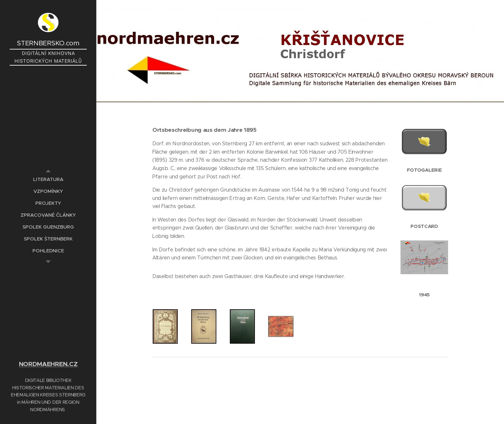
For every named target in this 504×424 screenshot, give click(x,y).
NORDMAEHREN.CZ (48, 364)
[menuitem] (48, 179)
